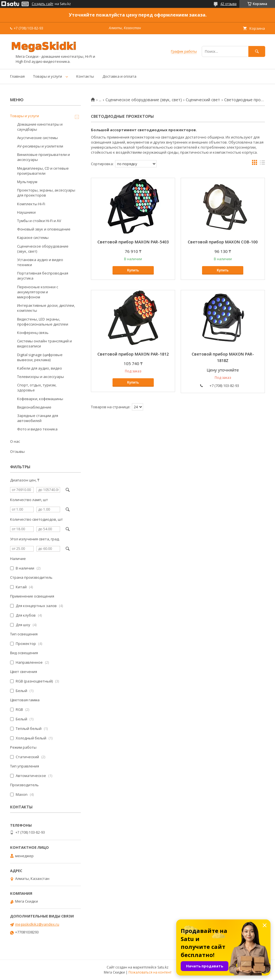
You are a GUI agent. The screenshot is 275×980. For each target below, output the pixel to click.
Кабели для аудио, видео (40, 368)
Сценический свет (203, 100)
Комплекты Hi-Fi (31, 204)
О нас (15, 441)
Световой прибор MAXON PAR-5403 (133, 242)
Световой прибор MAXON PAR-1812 (133, 354)
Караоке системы (33, 237)
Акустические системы (37, 138)
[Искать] (257, 51)
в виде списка (262, 164)
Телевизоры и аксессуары (41, 377)
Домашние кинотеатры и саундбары (40, 127)
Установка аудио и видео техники (40, 262)
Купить (133, 270)
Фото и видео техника (37, 429)
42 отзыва (228, 4)
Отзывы (17, 451)
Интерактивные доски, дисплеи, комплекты (46, 308)
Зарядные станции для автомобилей (38, 418)
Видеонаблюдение (34, 407)
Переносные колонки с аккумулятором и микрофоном (38, 292)
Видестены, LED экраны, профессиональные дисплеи (43, 322)
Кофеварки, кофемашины (40, 399)
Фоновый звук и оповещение (44, 229)
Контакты (85, 76)
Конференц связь (33, 333)
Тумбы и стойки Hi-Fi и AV (39, 221)
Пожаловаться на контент (150, 972)
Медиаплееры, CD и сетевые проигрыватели (43, 171)
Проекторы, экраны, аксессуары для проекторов (46, 193)
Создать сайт (43, 4)
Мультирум (27, 182)
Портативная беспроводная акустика (43, 276)
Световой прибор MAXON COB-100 (223, 242)
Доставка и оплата (119, 76)
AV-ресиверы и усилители (40, 146)
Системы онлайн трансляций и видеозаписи (44, 343)
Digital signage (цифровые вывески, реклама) (40, 357)
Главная (17, 76)
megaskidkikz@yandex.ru (37, 924)
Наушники (26, 212)
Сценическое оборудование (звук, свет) (144, 100)
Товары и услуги (48, 76)
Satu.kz (163, 967)
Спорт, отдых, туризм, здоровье (37, 388)
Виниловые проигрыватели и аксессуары (43, 157)
